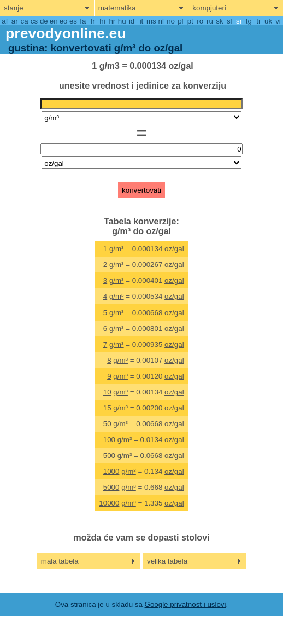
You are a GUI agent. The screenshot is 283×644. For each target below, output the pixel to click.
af (5, 21)
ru (210, 21)
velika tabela (167, 561)
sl (229, 21)
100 (109, 440)
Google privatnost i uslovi (185, 604)
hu (122, 21)
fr (93, 21)
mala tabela (60, 561)
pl (180, 21)
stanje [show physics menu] (14, 8)
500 (109, 456)
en (54, 21)
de (44, 21)
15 (107, 408)
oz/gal (174, 249)
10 (107, 392)
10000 (109, 503)
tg (249, 21)
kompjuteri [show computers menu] (209, 8)
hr (112, 21)
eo (64, 21)
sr (239, 21)
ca (25, 21)
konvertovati (141, 190)
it (142, 21)
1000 (111, 471)
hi (102, 21)
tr (258, 21)
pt (190, 21)
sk (219, 21)
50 (107, 424)
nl (161, 21)
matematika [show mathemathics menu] (117, 8)
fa (83, 21)
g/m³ (117, 249)
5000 (111, 487)
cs (34, 21)
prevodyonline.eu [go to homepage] (66, 33)
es (73, 21)
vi (278, 21)
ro (200, 21)
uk (268, 21)
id (132, 21)
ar (15, 21)
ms (151, 21)
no (171, 21)
